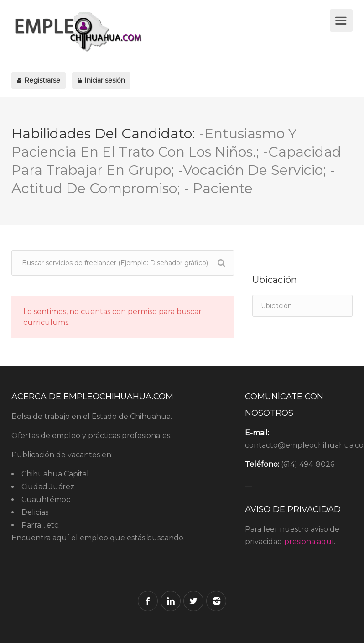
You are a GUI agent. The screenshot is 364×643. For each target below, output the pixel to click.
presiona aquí (309, 541)
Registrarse (39, 80)
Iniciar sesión (101, 80)
